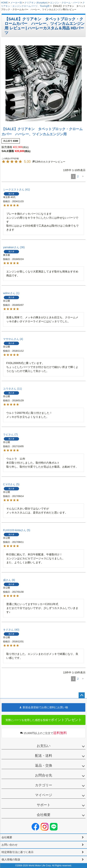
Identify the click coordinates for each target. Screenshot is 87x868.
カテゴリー (44, 785)
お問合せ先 (44, 775)
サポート (44, 805)
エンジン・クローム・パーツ (65, 3)
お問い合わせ (10, 845)
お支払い (44, 746)
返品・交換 (44, 765)
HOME (4, 3)
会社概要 (44, 815)
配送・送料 (44, 756)
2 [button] (78, 176)
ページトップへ (82, 695)
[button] (83, 176)
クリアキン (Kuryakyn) (36, 3)
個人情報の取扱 (11, 859)
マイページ (44, 795)
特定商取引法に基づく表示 (18, 852)
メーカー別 (16, 3)
